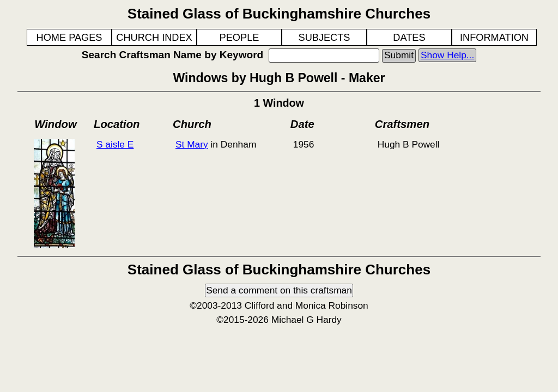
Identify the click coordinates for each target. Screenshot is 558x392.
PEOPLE (239, 38)
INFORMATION (494, 38)
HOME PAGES (69, 38)
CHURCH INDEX (154, 38)
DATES (409, 38)
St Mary (192, 144)
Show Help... (447, 55)
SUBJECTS (325, 38)
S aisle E (115, 144)
